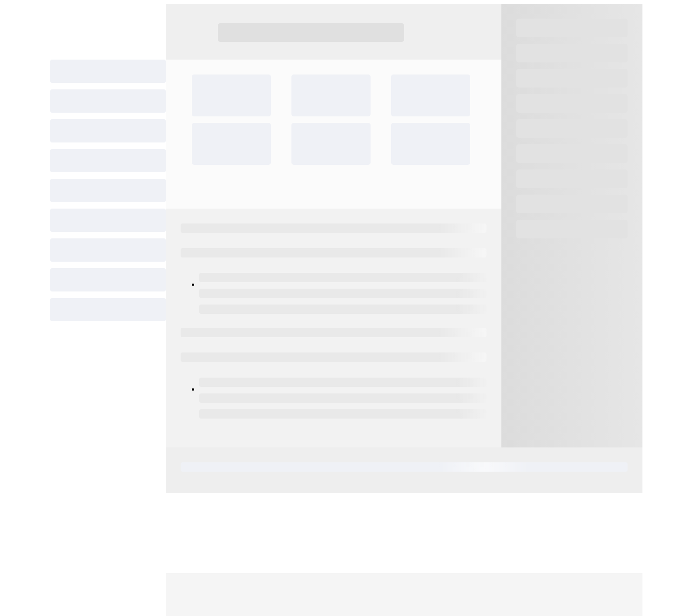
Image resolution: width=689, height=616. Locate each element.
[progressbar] (108, 71)
